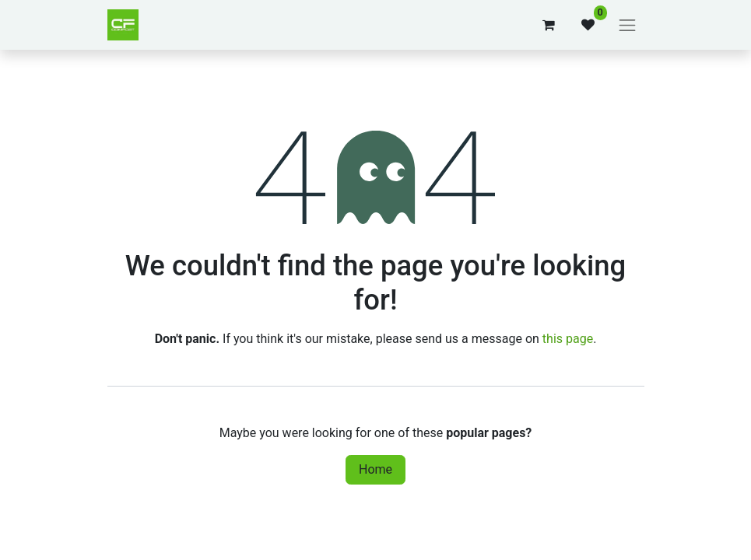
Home (375, 469)
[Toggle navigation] (627, 25)
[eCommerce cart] (549, 25)
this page (568, 339)
